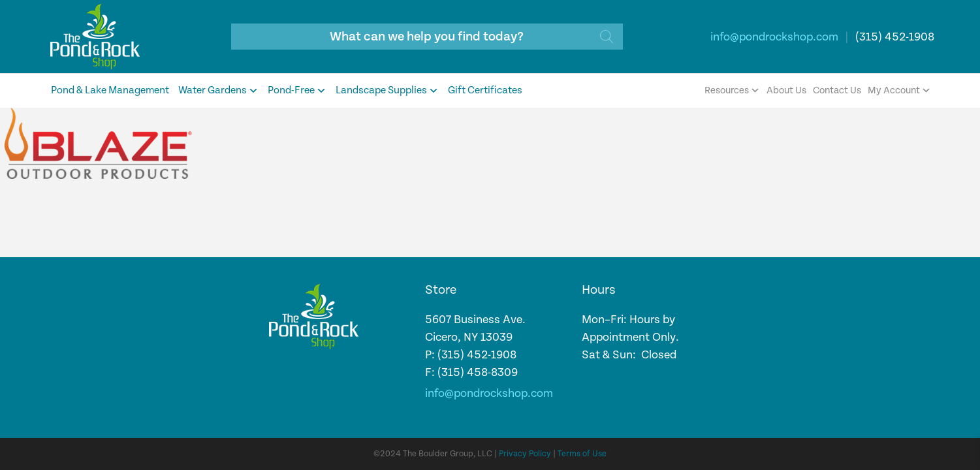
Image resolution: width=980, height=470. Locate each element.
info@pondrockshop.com (774, 37)
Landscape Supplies (387, 91)
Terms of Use (582, 454)
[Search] (607, 37)
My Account (899, 91)
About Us (786, 90)
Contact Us (837, 90)
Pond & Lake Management (110, 90)
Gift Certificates (485, 90)
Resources (732, 91)
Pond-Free (297, 91)
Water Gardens (218, 91)
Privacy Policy (525, 454)
